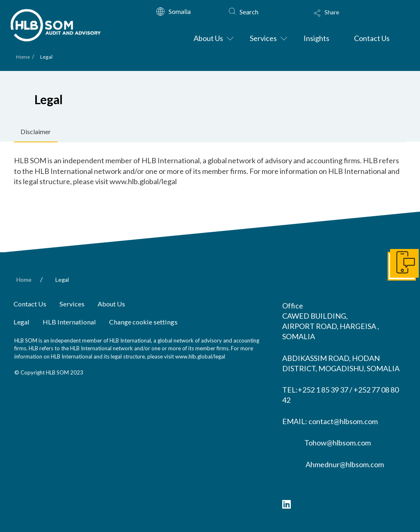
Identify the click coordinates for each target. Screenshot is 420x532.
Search (249, 12)
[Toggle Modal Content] (353, 18)
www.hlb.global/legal (200, 356)
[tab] (36, 132)
